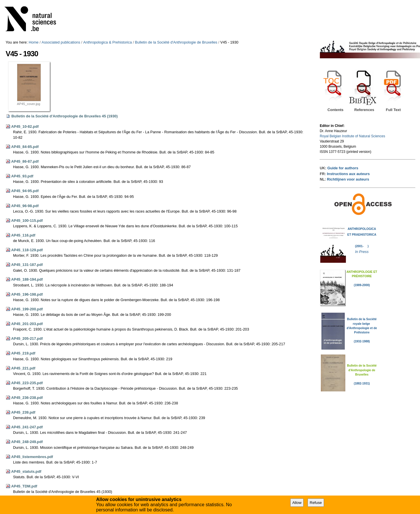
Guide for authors (343, 168)
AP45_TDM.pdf (24, 486)
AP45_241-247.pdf (27, 427)
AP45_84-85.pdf (25, 147)
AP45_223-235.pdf (27, 383)
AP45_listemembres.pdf (32, 457)
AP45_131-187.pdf (27, 265)
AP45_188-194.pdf (27, 279)
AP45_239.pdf (23, 412)
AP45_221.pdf (23, 368)
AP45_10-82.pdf (25, 126)
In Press (362, 252)
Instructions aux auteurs (348, 174)
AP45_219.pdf (23, 353)
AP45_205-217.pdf (27, 338)
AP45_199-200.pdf (27, 309)
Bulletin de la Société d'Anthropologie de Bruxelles (176, 42)
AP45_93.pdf (22, 176)
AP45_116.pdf (23, 235)
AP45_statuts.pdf (26, 471)
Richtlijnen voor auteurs (348, 179)
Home (34, 42)
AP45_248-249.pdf (27, 442)
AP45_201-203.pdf (27, 324)
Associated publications (61, 42)
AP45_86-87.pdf (25, 161)
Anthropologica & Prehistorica (108, 42)
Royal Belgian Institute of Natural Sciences (352, 136)
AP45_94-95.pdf (25, 191)
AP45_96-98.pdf (25, 206)
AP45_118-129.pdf (27, 250)
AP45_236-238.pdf (27, 398)
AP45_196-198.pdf (27, 294)
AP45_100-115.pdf (27, 221)
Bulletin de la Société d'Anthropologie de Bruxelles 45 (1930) (65, 116)
